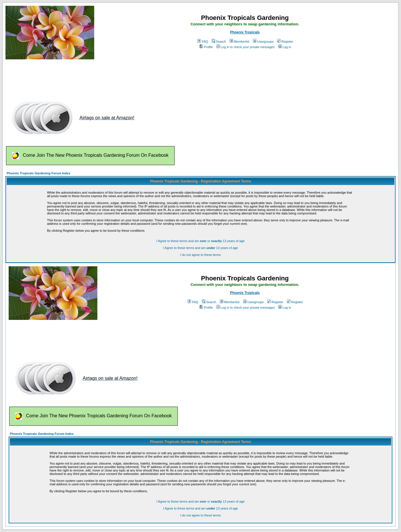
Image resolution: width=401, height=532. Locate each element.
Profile (206, 47)
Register (285, 41)
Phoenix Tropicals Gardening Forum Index (38, 173)
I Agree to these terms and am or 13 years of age (200, 241)
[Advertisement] (110, 77)
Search (219, 41)
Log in (285, 47)
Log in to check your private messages (246, 47)
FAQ (203, 41)
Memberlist (240, 41)
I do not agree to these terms (201, 255)
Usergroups (263, 41)
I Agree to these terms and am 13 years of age (200, 248)
